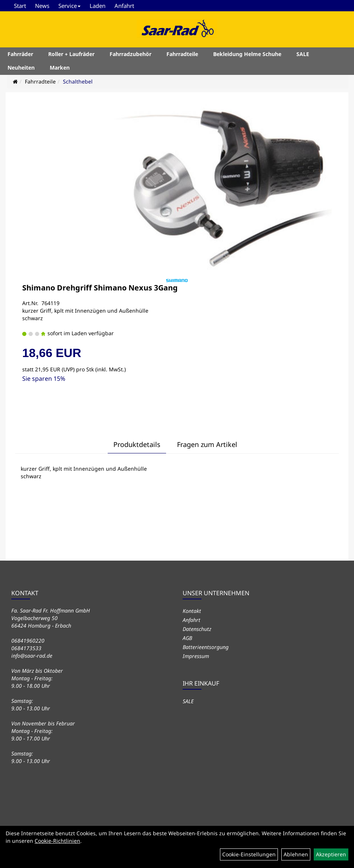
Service (69, 6)
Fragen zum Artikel (207, 444)
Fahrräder (20, 54)
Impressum (196, 656)
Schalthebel (78, 81)
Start (20, 6)
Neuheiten (21, 68)
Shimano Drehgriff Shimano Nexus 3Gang (100, 288)
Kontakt (192, 611)
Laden (98, 6)
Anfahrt (124, 6)
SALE (303, 54)
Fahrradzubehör (130, 54)
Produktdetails (137, 444)
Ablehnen (296, 854)
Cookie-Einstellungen (249, 854)
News (42, 6)
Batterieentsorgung (206, 647)
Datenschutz (197, 629)
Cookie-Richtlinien (57, 841)
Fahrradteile (182, 54)
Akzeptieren (331, 854)
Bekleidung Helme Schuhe (247, 54)
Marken (60, 68)
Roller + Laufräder (71, 54)
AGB (187, 638)
